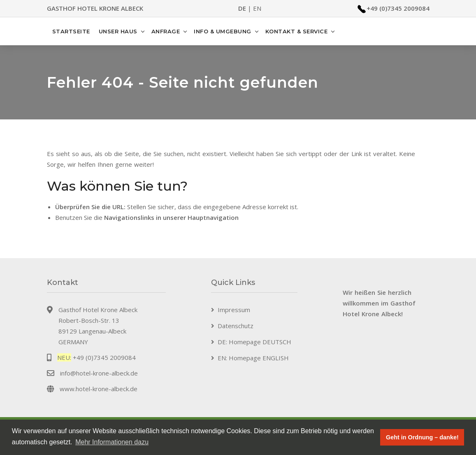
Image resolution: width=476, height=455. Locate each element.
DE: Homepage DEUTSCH (254, 342)
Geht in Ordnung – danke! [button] (422, 437)
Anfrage (166, 31)
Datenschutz (236, 326)
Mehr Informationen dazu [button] (112, 442)
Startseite (71, 31)
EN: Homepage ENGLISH (253, 358)
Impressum (234, 310)
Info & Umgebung (223, 31)
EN (257, 8)
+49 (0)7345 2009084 (398, 8)
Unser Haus (118, 31)
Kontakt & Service (297, 31)
